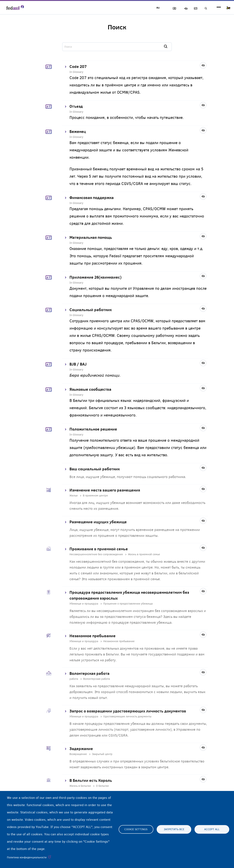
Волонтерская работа (89, 673)
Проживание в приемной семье (99, 549)
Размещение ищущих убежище (98, 522)
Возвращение (78, 754)
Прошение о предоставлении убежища (128, 604)
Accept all (212, 829)
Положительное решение (93, 429)
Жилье (74, 496)
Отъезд (76, 106)
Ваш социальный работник (95, 469)
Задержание (81, 749)
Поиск (205, 8)
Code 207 (78, 66)
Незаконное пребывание (93, 636)
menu (219, 8)
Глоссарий (192, 8)
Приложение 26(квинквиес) (96, 277)
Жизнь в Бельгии (80, 786)
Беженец (78, 131)
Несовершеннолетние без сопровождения (96, 554)
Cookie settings (136, 829)
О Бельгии (102, 786)
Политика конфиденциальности (27, 857)
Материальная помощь (91, 237)
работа (74, 679)
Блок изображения (167, 8)
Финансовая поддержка (92, 198)
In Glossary (76, 72)
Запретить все (174, 829)
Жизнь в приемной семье (144, 554)
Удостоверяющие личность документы (127, 716)
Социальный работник (91, 310)
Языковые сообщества (90, 389)
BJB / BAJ (78, 364)
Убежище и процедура (84, 604)
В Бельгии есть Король (91, 780)
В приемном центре (95, 496)
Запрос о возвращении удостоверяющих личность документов (128, 711)
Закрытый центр (102, 754)
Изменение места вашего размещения (105, 490)
